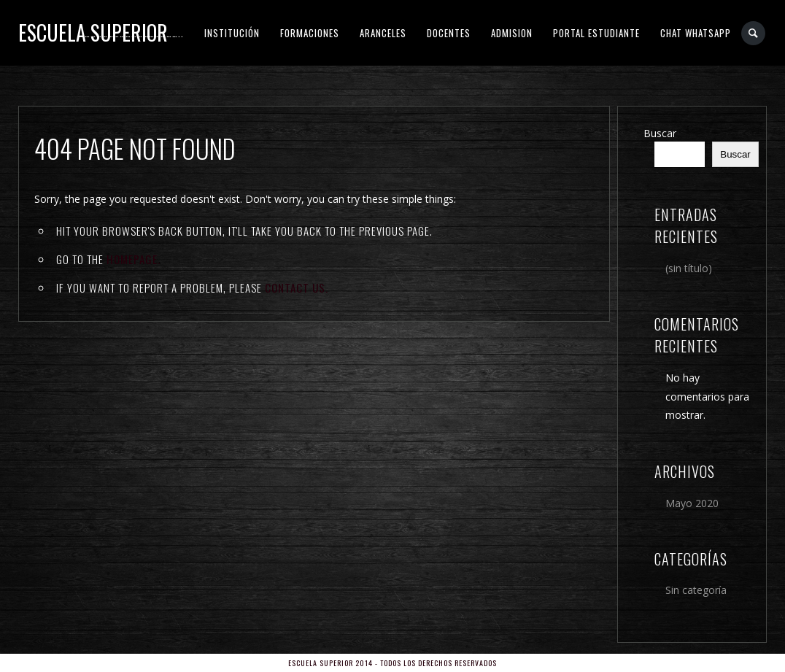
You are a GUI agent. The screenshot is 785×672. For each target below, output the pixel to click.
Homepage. (134, 259)
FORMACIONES (310, 33)
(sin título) (689, 268)
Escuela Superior (93, 32)
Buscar (660, 133)
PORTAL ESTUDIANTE (596, 33)
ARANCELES (383, 33)
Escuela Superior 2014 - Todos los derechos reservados (392, 663)
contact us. (297, 287)
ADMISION (512, 33)
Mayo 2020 (692, 503)
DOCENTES (449, 33)
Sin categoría (696, 590)
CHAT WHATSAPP (696, 33)
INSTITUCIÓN (232, 33)
